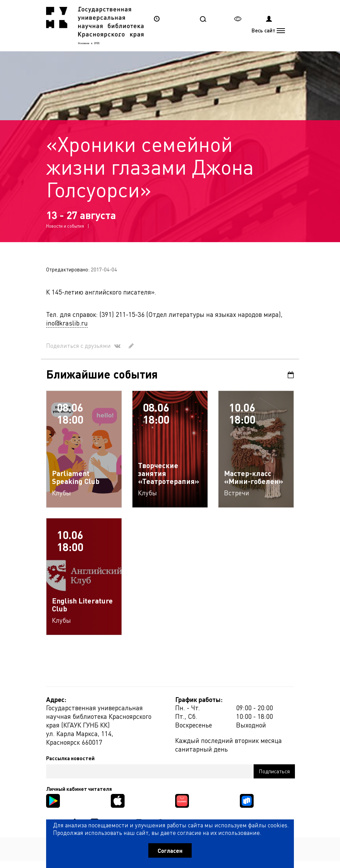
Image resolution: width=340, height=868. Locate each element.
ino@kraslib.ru (67, 323)
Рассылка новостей (70, 758)
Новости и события (65, 226)
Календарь (291, 375)
